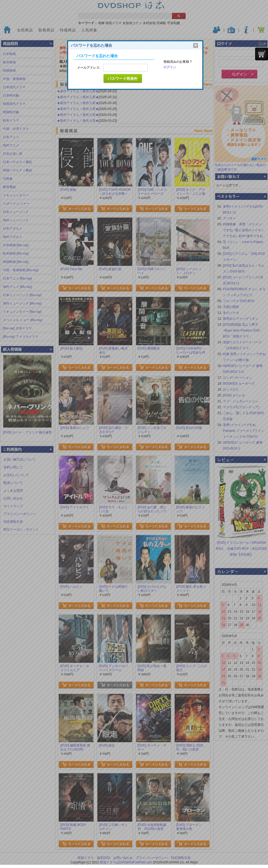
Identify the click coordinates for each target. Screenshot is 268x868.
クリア (196, 45)
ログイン (170, 67)
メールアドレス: (89, 68)
